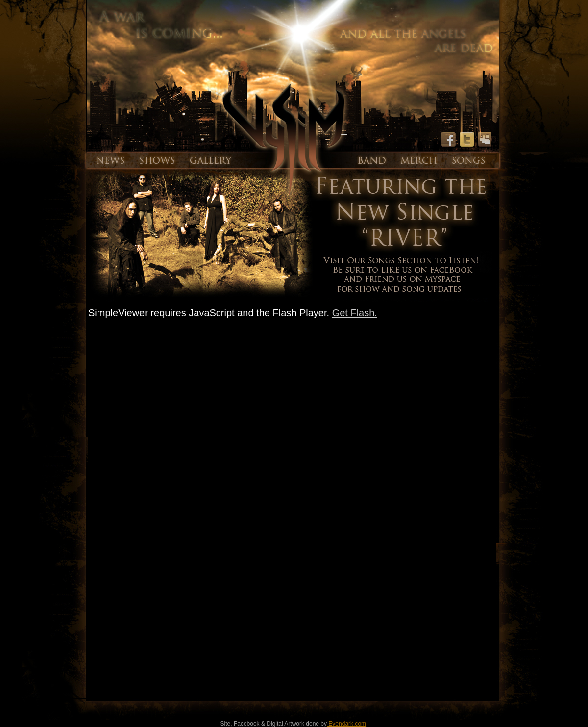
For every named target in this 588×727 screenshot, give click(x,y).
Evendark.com (346, 724)
